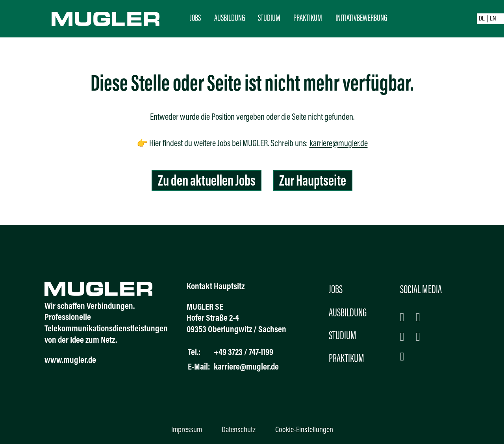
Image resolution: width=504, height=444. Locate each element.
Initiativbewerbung (361, 19)
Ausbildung (230, 19)
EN (493, 19)
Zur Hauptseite (313, 182)
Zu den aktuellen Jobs (207, 182)
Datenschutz (239, 430)
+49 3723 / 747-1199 (244, 353)
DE (482, 19)
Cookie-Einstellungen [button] (304, 430)
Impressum (187, 430)
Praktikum (308, 19)
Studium (269, 19)
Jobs (195, 19)
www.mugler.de (70, 361)
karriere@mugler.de (339, 144)
